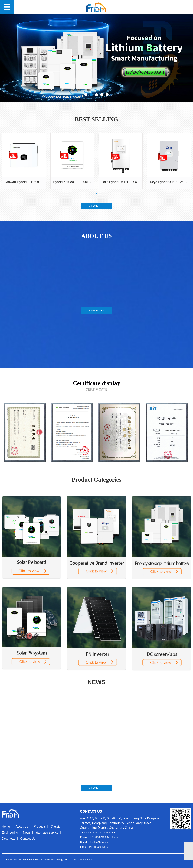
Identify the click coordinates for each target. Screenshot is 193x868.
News (27, 833)
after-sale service (47, 833)
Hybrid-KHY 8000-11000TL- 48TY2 (77, 182)
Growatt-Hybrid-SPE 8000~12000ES (29, 182)
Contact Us (28, 839)
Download (9, 839)
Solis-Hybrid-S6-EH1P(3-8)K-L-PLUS (126, 182)
